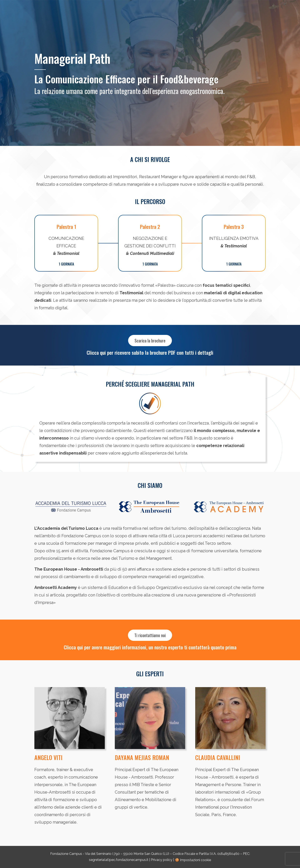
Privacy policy (162, 860)
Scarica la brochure (150, 341)
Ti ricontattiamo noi (150, 635)
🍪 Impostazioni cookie (193, 860)
